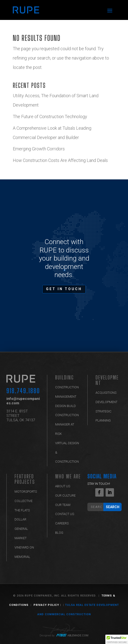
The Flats (22, 510)
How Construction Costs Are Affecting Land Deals (60, 160)
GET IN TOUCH (64, 289)
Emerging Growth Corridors (39, 149)
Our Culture (65, 495)
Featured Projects (25, 479)
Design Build (65, 406)
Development (107, 380)
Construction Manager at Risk (67, 424)
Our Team (63, 505)
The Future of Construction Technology (50, 117)
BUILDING (64, 377)
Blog (59, 533)
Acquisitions (106, 393)
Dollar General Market (21, 529)
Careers (62, 523)
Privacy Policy (46, 605)
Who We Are (68, 476)
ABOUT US (63, 486)
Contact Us (65, 514)
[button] (117, 639)
